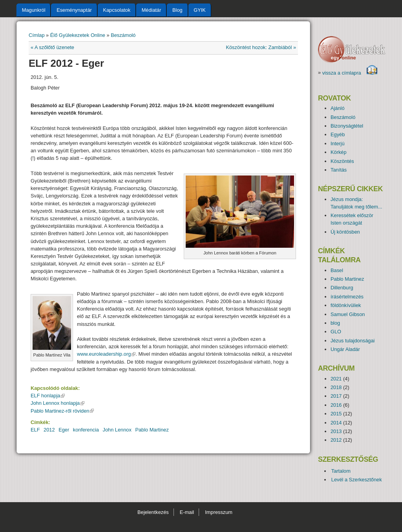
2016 (336, 405)
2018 (336, 387)
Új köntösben (345, 232)
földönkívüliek (346, 305)
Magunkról (34, 10)
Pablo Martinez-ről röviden (62, 411)
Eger (64, 430)
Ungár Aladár (345, 349)
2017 (336, 396)
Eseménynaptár (74, 10)
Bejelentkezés (153, 512)
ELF (35, 430)
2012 (49, 430)
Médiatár (152, 10)
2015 (336, 414)
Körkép (339, 152)
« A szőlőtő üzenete (52, 47)
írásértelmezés (347, 297)
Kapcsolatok (117, 10)
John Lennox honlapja (58, 403)
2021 (336, 379)
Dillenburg (342, 288)
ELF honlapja (48, 396)
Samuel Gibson (348, 314)
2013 (336, 431)
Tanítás (339, 170)
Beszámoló (123, 35)
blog (335, 323)
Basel (337, 270)
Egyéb (338, 134)
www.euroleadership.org (106, 354)
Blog (177, 10)
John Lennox (117, 430)
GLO (336, 332)
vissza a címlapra (350, 73)
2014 (336, 423)
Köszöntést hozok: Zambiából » (261, 47)
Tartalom (341, 471)
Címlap (37, 35)
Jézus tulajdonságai (353, 341)
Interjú (338, 144)
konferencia (86, 430)
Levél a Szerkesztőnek (357, 480)
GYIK (200, 10)
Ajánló (338, 108)
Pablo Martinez (152, 430)
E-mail (187, 512)
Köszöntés (342, 161)
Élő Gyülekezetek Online (78, 35)
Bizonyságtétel (347, 126)
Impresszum (219, 512)
